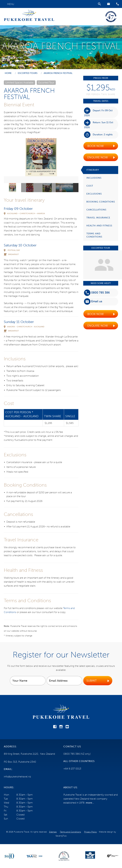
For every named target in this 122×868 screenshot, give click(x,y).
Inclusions (94, 178)
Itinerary (93, 170)
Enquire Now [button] (98, 157)
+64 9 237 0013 (72, 769)
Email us (93, 301)
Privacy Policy (91, 832)
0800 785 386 (97, 293)
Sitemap (53, 832)
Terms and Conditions (94, 235)
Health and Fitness (99, 226)
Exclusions (94, 194)
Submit (92, 681)
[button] (109, 4)
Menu (11, 4)
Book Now (96, 146)
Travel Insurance (98, 218)
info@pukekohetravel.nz (17, 777)
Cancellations (96, 210)
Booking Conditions (101, 202)
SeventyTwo (61, 836)
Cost (90, 186)
